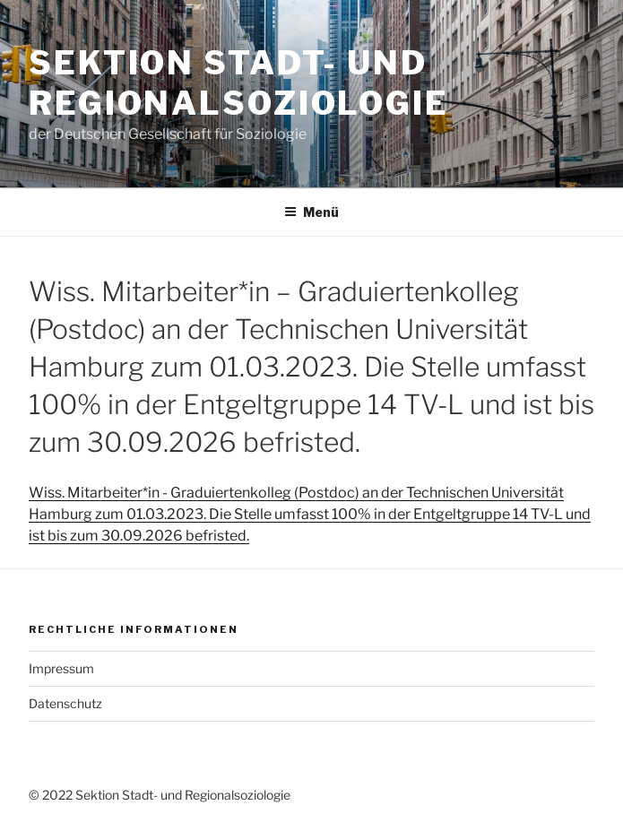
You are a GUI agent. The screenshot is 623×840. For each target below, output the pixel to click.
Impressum (61, 668)
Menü (311, 212)
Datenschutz (65, 703)
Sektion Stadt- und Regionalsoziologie (239, 83)
